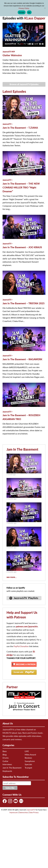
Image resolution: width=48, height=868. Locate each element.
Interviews (7, 764)
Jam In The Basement (22, 449)
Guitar (5, 761)
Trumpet (28, 768)
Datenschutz (23, 812)
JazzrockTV (31, 810)
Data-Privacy (34, 812)
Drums (6, 758)
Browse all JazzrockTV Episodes (24, 84)
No (29, 12)
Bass (5, 751)
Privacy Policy (24, 8)
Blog (5, 755)
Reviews (28, 758)
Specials (28, 764)
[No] (45, 8)
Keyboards (7, 771)
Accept (22, 12)
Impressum (14, 812)
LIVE (27, 751)
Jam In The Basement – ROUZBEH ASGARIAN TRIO (21, 416)
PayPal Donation (21, 646)
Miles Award (30, 755)
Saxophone (30, 761)
